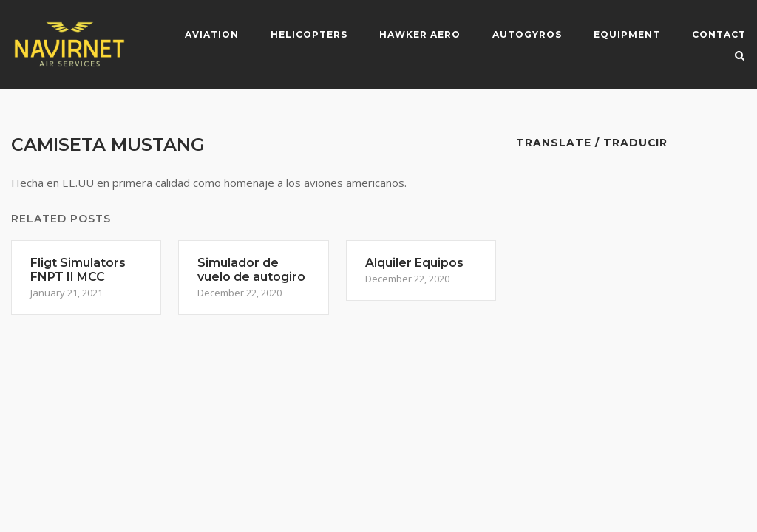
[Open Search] (740, 57)
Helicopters (309, 34)
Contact (719, 34)
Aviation (212, 34)
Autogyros (527, 34)
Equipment (627, 34)
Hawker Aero (420, 34)
